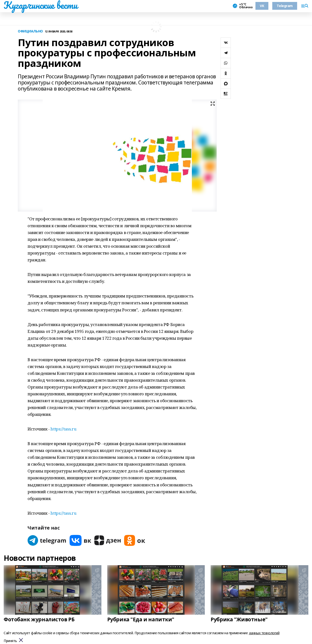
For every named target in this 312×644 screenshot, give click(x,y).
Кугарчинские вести (40, 5)
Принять (10, 641)
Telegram (285, 6)
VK (262, 6)
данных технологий (264, 633)
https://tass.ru (63, 429)
